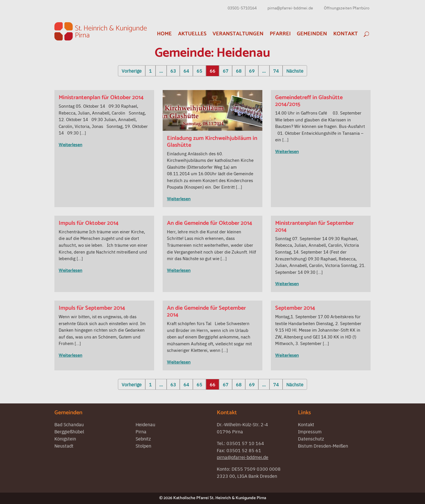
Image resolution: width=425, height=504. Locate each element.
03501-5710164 (242, 8)
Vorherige (132, 71)
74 (276, 71)
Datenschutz (311, 438)
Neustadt (64, 446)
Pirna (141, 431)
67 (226, 71)
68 (239, 71)
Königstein (65, 438)
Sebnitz (143, 438)
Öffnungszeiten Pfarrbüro (347, 8)
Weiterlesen (71, 145)
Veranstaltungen (238, 34)
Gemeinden (312, 34)
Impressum (310, 431)
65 (199, 71)
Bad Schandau (69, 424)
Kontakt (346, 34)
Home (164, 34)
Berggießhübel (69, 431)
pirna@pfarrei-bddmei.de (290, 8)
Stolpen (143, 446)
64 (186, 71)
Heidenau (145, 424)
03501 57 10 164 (245, 443)
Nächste (295, 71)
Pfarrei (280, 34)
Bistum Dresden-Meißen (323, 446)
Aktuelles (192, 34)
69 (252, 71)
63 (173, 71)
